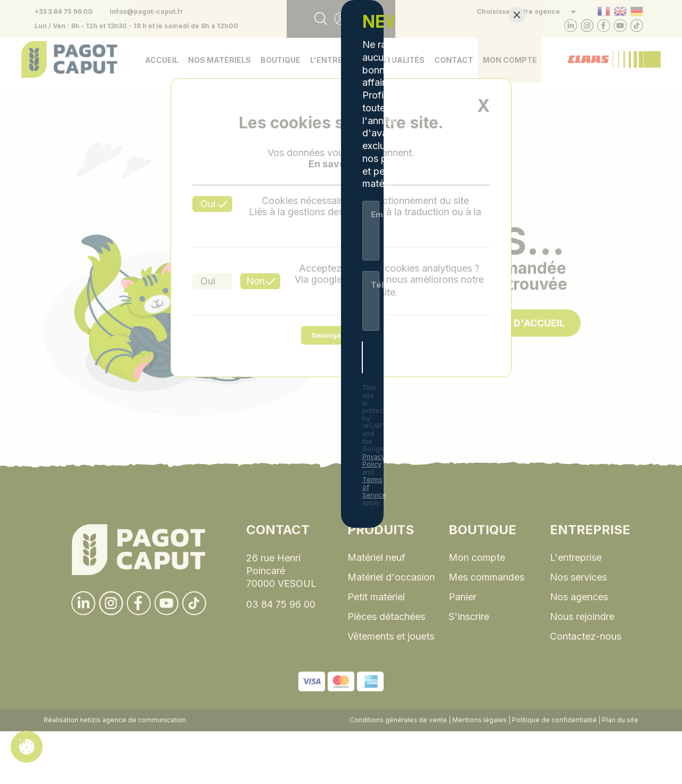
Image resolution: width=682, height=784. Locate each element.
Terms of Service (473, 528)
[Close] (517, 238)
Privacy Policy (409, 528)
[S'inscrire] (436, 490)
